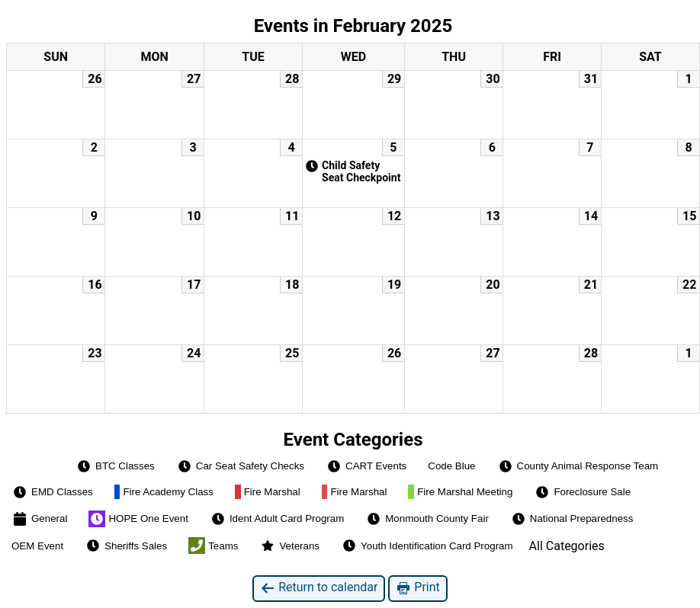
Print (417, 588)
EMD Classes (52, 492)
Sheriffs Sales (126, 546)
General (39, 519)
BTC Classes (115, 466)
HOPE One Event (138, 519)
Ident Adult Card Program (277, 519)
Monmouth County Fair (427, 519)
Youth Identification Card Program (427, 546)
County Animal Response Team (578, 466)
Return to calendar (319, 588)
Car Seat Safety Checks (240, 466)
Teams (213, 546)
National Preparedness (572, 519)
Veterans (289, 546)
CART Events (366, 466)
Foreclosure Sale (582, 492)
